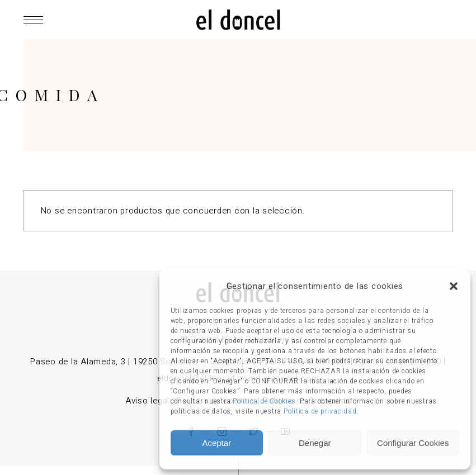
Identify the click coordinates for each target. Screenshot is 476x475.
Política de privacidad (320, 411)
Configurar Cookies (413, 443)
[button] (454, 286)
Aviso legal (147, 401)
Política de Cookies (264, 401)
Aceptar (216, 443)
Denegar (315, 443)
